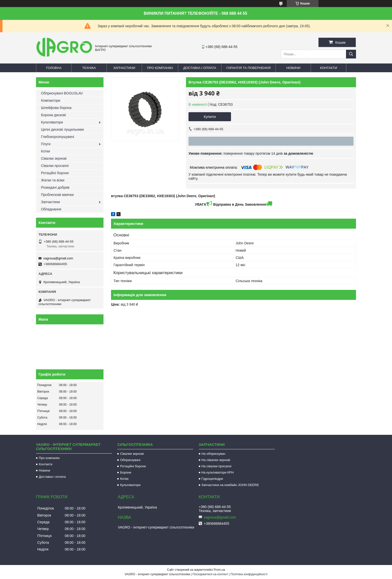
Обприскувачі (130, 460)
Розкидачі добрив (55, 187)
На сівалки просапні (216, 466)
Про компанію (160, 68)
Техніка (89, 68)
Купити (210, 117)
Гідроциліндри (212, 479)
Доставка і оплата (200, 68)
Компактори (51, 100)
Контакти (328, 68)
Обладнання (51, 209)
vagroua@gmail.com (58, 258)
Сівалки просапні (55, 166)
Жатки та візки (53, 180)
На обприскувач (213, 454)
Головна (54, 68)
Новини (293, 68)
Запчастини (124, 68)
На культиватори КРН (218, 472)
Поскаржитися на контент (210, 574)
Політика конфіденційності (249, 574)
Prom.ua (219, 570)
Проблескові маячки (57, 195)
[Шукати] (351, 54)
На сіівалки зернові (216, 460)
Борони (126, 472)
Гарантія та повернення (249, 68)
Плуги (46, 144)
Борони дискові (53, 115)
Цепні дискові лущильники (62, 129)
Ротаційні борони (55, 173)
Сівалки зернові (54, 158)
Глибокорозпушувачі (57, 137)
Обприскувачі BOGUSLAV (62, 93)
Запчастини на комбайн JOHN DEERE (230, 485)
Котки (45, 151)
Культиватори (52, 122)
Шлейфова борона (56, 108)
